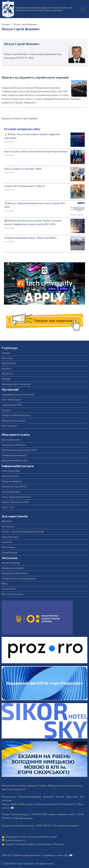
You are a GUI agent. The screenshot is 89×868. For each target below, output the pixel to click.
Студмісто (7, 410)
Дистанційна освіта (11, 440)
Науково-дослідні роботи (14, 487)
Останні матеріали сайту (22, 129)
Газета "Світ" (8, 507)
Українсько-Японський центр (16, 415)
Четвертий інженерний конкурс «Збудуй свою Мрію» (31, 238)
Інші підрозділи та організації (16, 384)
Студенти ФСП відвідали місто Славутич (25, 186)
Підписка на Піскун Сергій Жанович (20, 119)
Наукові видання (10, 476)
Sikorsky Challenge (11, 563)
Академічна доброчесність (15, 573)
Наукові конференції (12, 481)
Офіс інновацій (9, 426)
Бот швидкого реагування (66, 826)
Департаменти (9, 363)
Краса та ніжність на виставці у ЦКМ (23, 169)
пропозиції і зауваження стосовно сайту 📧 (51, 855)
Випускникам (8, 547)
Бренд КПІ (48, 797)
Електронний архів (11, 492)
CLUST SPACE (9, 589)
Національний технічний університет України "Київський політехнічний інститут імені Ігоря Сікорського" (44, 9)
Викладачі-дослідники (13, 568)
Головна (6, 24)
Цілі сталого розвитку (12, 594)
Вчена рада (7, 358)
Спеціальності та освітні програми (19, 579)
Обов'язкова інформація (30, 797)
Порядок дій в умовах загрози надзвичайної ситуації (31, 837)
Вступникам (8, 526)
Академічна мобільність (14, 445)
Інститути (7, 369)
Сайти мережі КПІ (11, 471)
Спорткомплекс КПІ (12, 405)
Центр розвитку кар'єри (13, 421)
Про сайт (60, 797)
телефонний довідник (22, 818)
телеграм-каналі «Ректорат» (50, 844)
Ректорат (6, 353)
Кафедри (6, 379)
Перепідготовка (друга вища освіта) (19, 450)
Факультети (7, 374)
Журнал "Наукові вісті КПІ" (15, 502)
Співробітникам (10, 553)
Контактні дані (9, 797)
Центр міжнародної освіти (15, 460)
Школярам (7, 521)
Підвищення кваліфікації (14, 455)
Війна (4, 584)
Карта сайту (72, 797)
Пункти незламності (15, 840)
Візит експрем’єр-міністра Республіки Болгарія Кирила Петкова (36, 152)
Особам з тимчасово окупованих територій (23, 532)
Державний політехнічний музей (18, 395)
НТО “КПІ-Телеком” (12, 400)
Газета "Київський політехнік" (17, 497)
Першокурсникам (10, 537)
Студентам (7, 542)
